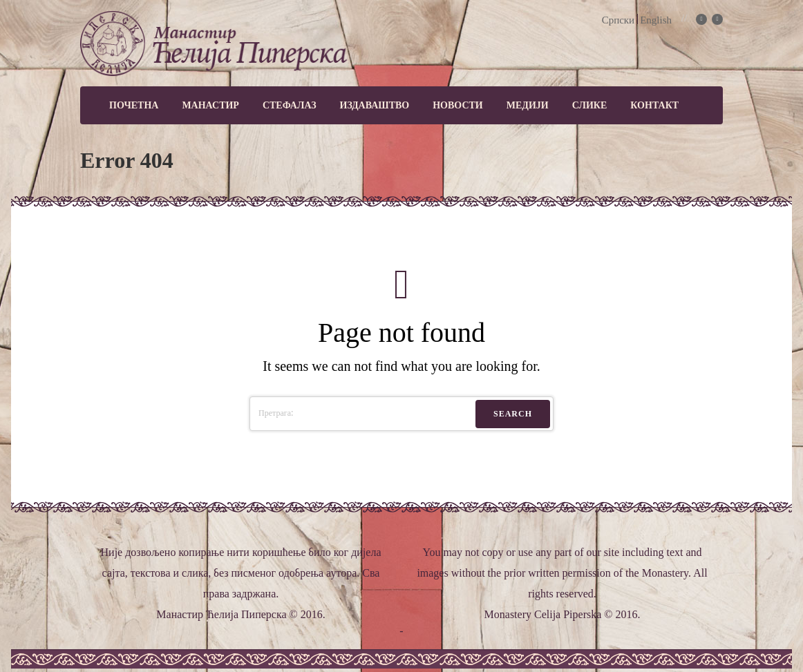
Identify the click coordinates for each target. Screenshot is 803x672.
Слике (590, 105)
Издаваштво (375, 105)
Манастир (210, 105)
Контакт (654, 105)
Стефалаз (290, 105)
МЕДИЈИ (528, 105)
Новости (458, 105)
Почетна (134, 105)
